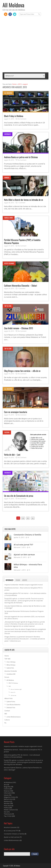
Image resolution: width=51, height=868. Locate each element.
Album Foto (8, 698)
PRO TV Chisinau (13, 683)
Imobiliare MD (11, 674)
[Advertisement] (26, 45)
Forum (7, 677)
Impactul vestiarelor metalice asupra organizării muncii (24, 585)
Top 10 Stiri (8, 306)
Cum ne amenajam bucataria (16, 412)
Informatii (8, 134)
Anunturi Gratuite (11, 671)
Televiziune (8, 814)
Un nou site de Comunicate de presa (19, 496)
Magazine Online (10, 797)
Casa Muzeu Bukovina (13, 705)
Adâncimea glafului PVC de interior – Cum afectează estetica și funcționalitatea (22, 756)
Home (7, 656)
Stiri (10, 686)
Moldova (7, 801)
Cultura (7, 432)
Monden (7, 178)
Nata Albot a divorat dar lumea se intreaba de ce (24, 200)
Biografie (7, 787)
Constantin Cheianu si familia (27, 535)
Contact (7, 711)
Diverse (7, 791)
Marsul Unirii (9, 218)
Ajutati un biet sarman (24, 555)
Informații (10, 580)
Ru (5, 723)
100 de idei (13, 695)
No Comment (22, 119)
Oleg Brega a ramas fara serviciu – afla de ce (22, 371)
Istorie (6, 795)
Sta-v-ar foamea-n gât (16, 689)
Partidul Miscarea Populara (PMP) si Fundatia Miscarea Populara (22, 241)
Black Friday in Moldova (14, 116)
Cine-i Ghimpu (11, 662)
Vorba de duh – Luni (12, 455)
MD (6, 714)
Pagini (18, 580)
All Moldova (13, 5)
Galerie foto (10, 668)
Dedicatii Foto (11, 708)
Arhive (25, 580)
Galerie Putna (11, 702)
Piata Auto (8, 806)
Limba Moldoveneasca (14, 717)
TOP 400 (7, 659)
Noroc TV (13, 692)
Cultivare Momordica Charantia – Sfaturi (21, 286)
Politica (6, 808)
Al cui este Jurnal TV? (23, 545)
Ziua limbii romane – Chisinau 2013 (18, 328)
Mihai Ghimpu (11, 665)
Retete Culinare (9, 263)
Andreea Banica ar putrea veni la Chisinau (21, 157)
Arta (5, 785)
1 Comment (22, 203)
